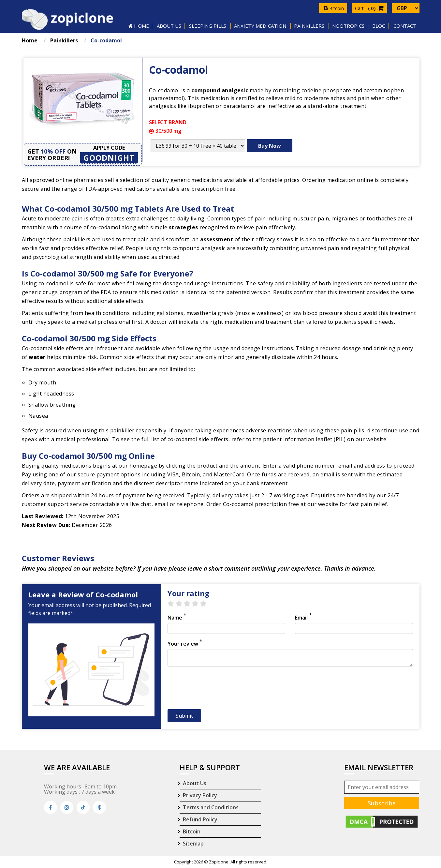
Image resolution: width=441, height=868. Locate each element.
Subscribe (382, 803)
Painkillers (309, 26)
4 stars (198, 604)
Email (303, 618)
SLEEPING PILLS (208, 26)
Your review (185, 644)
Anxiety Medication (260, 26)
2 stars (182, 604)
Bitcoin (334, 8)
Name (177, 618)
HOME (139, 26)
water (37, 357)
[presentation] (217, 690)
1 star (174, 604)
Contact (405, 26)
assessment (217, 239)
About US (169, 26)
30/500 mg (165, 131)
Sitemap (193, 844)
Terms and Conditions (211, 807)
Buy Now (270, 146)
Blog (379, 26)
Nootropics (348, 26)
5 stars (206, 604)
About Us (195, 783)
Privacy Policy (200, 795)
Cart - (369, 8)
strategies (184, 227)
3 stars (190, 604)
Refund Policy (200, 819)
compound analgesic (220, 90)
